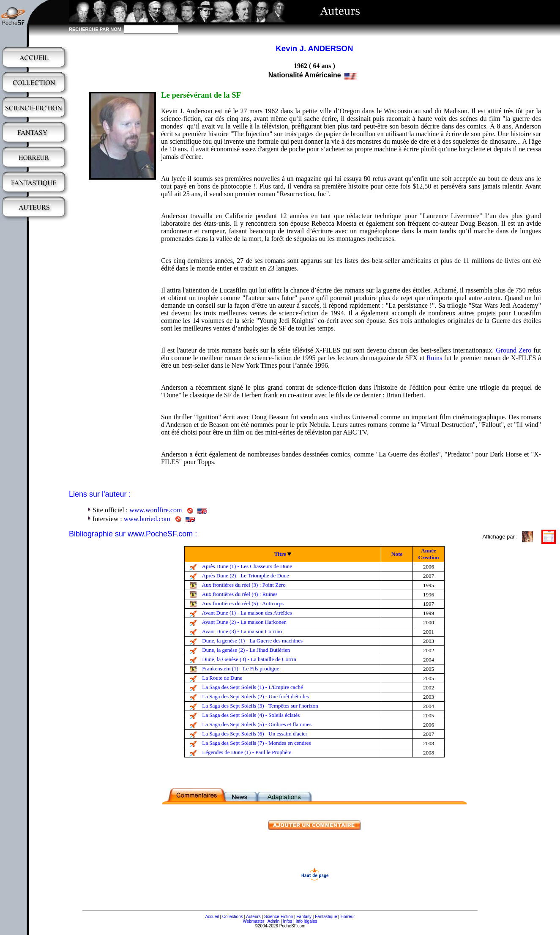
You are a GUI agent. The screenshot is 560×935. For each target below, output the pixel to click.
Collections (233, 917)
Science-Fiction (279, 917)
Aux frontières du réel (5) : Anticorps (243, 603)
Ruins (434, 358)
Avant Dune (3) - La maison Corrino (242, 631)
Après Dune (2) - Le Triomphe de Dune (246, 575)
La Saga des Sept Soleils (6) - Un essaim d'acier (255, 734)
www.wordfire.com (156, 510)
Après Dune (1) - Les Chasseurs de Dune (247, 566)
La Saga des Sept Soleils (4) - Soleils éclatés (251, 715)
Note (397, 554)
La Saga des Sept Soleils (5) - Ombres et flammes (257, 724)
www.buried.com (147, 519)
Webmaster (253, 921)
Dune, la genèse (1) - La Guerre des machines (252, 641)
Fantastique (326, 917)
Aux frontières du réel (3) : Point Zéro (244, 585)
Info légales (306, 921)
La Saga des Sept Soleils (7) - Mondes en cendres (256, 743)
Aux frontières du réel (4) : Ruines (240, 594)
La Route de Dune (222, 678)
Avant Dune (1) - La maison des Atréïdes (247, 613)
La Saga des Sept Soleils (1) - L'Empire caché (252, 687)
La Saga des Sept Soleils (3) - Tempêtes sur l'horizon (260, 706)
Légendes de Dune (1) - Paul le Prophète (247, 752)
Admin (273, 921)
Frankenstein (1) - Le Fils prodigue (240, 668)
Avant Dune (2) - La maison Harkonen (244, 622)
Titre (280, 554)
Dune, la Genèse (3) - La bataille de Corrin (249, 659)
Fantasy (304, 917)
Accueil (212, 917)
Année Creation (429, 554)
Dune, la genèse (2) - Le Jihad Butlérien (246, 650)
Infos (288, 921)
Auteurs (253, 917)
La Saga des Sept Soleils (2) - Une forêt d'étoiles (255, 696)
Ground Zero (514, 350)
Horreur (348, 917)
